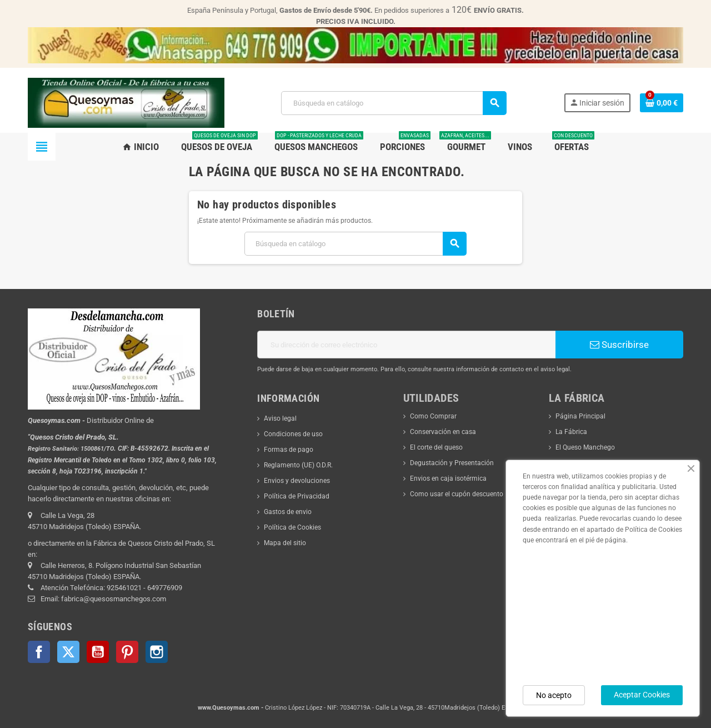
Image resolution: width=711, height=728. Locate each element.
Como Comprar (433, 416)
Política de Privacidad (297, 496)
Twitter (68, 652)
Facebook (39, 652)
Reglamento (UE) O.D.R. (298, 465)
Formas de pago (289, 450)
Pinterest (127, 652)
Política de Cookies (292, 527)
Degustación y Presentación (452, 463)
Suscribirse (619, 345)
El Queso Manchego (585, 447)
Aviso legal (280, 418)
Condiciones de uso (293, 434)
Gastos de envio (288, 512)
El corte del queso (436, 447)
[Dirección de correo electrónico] (406, 345)
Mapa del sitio (285, 543)
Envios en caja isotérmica (448, 478)
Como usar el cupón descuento (457, 494)
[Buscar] (394, 103)
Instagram (157, 652)
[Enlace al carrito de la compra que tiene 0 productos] (662, 103)
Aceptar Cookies (642, 695)
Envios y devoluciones (297, 481)
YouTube (98, 652)
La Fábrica (571, 432)
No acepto (554, 695)
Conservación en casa (443, 432)
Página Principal (580, 416)
